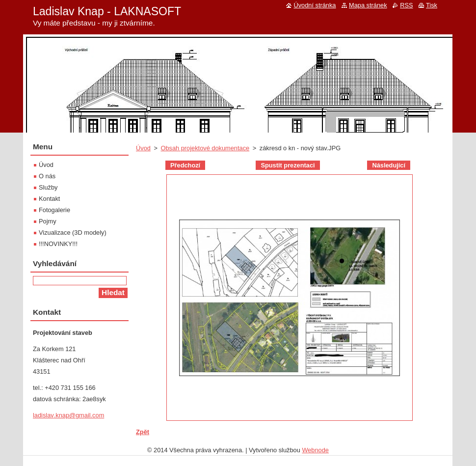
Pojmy (48, 221)
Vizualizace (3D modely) (73, 233)
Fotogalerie (54, 210)
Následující (389, 165)
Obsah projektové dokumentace (205, 148)
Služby (48, 187)
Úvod (143, 148)
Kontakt (49, 199)
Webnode (315, 450)
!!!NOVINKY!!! (58, 244)
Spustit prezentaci (288, 165)
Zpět (143, 432)
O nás (47, 176)
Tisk (432, 5)
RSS (406, 5)
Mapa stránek (368, 5)
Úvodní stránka (315, 5)
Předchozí (185, 165)
